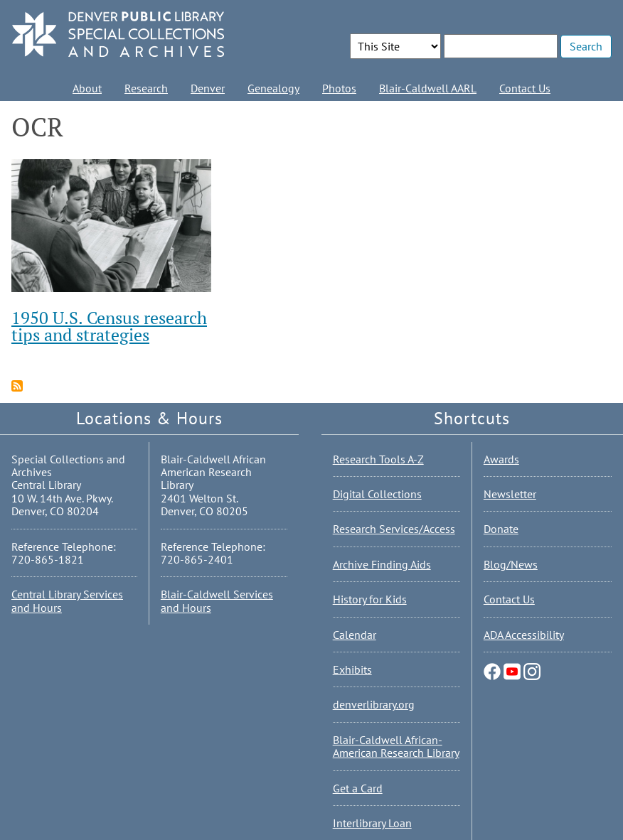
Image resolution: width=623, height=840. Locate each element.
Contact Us (525, 88)
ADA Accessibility (524, 635)
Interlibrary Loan (372, 823)
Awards (501, 459)
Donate (501, 529)
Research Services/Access (394, 529)
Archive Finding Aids (382, 564)
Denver (208, 88)
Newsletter (510, 494)
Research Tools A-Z (378, 459)
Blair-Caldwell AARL (428, 88)
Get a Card (358, 788)
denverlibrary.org (374, 704)
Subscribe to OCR (17, 386)
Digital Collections (377, 494)
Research (146, 88)
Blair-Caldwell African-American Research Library (396, 746)
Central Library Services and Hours (67, 601)
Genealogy (273, 88)
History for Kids (370, 599)
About (87, 88)
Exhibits (352, 669)
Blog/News (511, 564)
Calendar (355, 635)
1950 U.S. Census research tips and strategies (109, 326)
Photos (339, 88)
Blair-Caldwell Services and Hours (217, 601)
